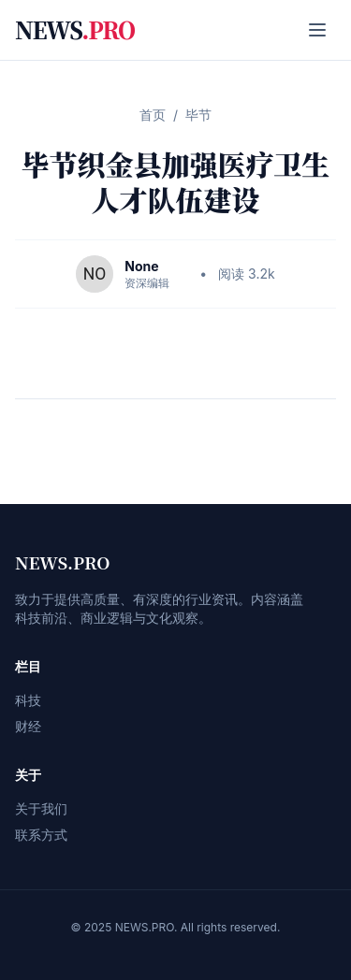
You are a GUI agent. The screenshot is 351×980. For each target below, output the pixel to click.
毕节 (198, 115)
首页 (153, 115)
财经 (28, 726)
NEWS (75, 30)
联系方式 (41, 835)
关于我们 (41, 808)
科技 (28, 700)
